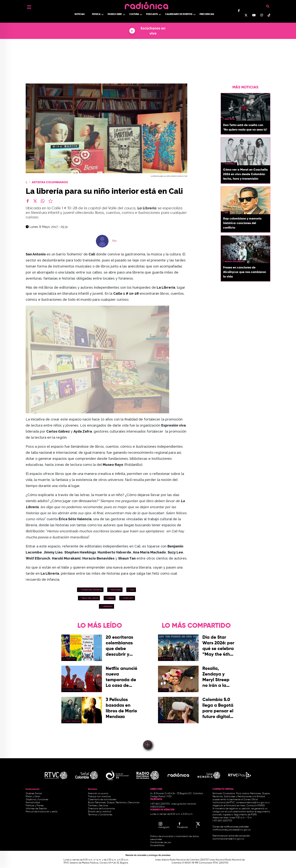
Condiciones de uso (161, 842)
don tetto (230, 119)
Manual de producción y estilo (42, 812)
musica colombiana (235, 262)
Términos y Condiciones (100, 815)
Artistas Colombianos (50, 182)
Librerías (108, 606)
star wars (167, 659)
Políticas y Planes (35, 806)
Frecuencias (207, 14)
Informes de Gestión (36, 809)
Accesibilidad (158, 846)
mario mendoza (73, 721)
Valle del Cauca (90, 598)
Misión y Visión (33, 797)
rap (226, 213)
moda (165, 690)
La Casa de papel (73, 690)
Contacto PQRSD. (256, 806)
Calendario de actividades (102, 800)
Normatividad (33, 803)
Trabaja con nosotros (99, 797)
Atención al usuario (98, 794)
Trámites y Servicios (98, 806)
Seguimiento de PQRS (245, 815)
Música (96, 14)
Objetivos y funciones (37, 800)
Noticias (80, 14)
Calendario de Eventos (179, 14)
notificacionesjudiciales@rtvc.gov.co (232, 830)
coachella (230, 164)
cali (132, 590)
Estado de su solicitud (100, 812)
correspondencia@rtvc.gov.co (252, 803)
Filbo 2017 (128, 598)
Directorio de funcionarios (101, 809)
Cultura (134, 14)
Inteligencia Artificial (172, 721)
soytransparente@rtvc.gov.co (228, 839)
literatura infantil (91, 590)
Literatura (70, 659)
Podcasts (152, 14)
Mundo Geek (115, 14)
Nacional (116, 590)
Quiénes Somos (34, 794)
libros (111, 598)
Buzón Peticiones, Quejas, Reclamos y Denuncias (114, 803)
